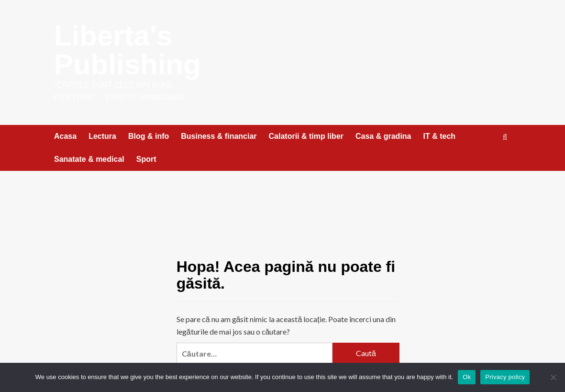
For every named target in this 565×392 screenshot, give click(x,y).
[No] (553, 377)
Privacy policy (505, 377)
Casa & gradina (383, 136)
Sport (146, 159)
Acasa (65, 136)
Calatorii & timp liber (306, 136)
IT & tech (440, 136)
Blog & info (149, 136)
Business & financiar (219, 136)
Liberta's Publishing (127, 50)
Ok (467, 377)
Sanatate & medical (89, 159)
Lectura (102, 136)
